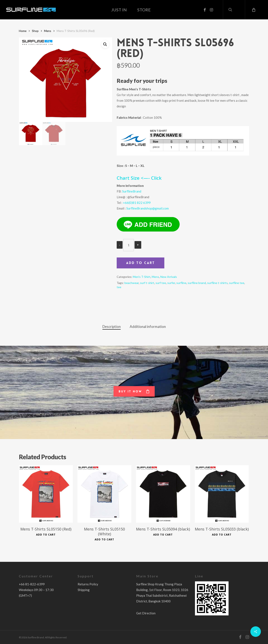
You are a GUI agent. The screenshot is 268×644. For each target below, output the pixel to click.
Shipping (84, 590)
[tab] (112, 327)
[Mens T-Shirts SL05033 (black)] (222, 494)
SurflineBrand (132, 191)
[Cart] (253, 10)
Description (112, 327)
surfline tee (237, 283)
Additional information (148, 327)
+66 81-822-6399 (32, 584)
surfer (171, 283)
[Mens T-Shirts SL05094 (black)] (163, 494)
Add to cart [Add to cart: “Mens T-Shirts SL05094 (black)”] (163, 535)
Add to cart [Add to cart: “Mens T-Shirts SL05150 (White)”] (104, 540)
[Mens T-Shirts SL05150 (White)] (104, 494)
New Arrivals (169, 277)
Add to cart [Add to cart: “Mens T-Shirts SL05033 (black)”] (222, 535)
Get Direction (146, 613)
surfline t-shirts (217, 283)
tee (119, 287)
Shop (35, 31)
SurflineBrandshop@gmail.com (148, 208)
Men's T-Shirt (142, 277)
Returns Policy (88, 584)
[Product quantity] (129, 245)
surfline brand (197, 283)
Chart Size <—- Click (139, 178)
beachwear (132, 283)
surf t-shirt (147, 283)
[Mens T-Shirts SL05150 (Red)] (46, 494)
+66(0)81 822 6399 (137, 203)
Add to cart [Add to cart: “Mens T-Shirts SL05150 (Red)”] (46, 535)
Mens (48, 31)
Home (23, 31)
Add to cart (141, 263)
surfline (181, 283)
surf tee (161, 283)
